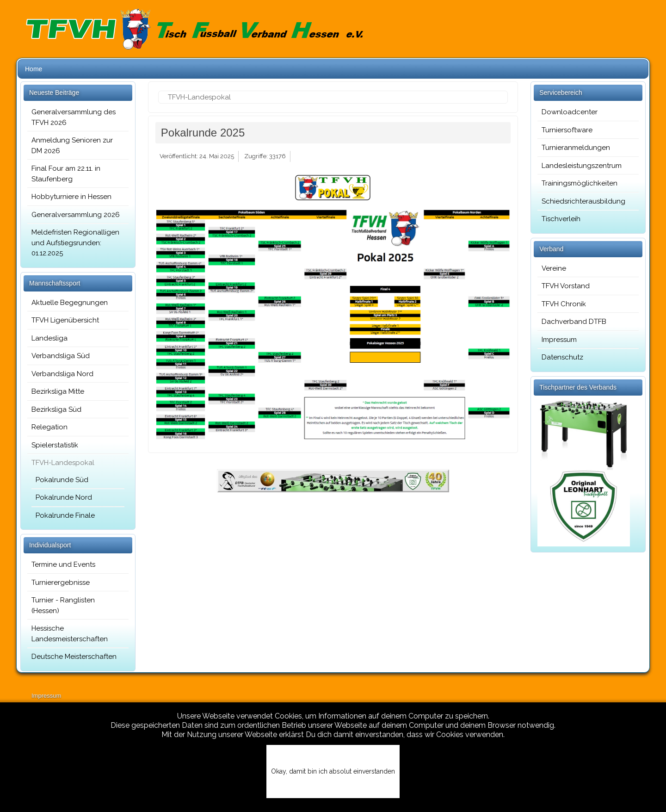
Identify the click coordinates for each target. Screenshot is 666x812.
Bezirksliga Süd (56, 409)
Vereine (554, 268)
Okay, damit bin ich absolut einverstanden (333, 771)
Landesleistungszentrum (582, 166)
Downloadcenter (570, 112)
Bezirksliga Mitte (58, 391)
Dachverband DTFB (574, 322)
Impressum (559, 340)
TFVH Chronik (564, 304)
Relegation (49, 427)
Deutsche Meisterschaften (74, 657)
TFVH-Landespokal (63, 463)
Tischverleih (561, 219)
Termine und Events (63, 564)
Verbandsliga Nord (62, 374)
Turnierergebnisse (61, 583)
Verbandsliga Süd (61, 356)
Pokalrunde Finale (65, 515)
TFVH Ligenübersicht (65, 320)
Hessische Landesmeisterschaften (70, 634)
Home (34, 69)
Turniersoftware (567, 130)
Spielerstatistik (55, 445)
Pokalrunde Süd (62, 480)
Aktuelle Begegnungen (70, 303)
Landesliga (49, 338)
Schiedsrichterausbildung (583, 201)
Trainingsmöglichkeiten (580, 183)
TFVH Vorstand (566, 286)
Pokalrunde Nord (64, 497)
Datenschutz (562, 357)
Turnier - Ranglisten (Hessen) (63, 605)
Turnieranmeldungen (576, 148)
